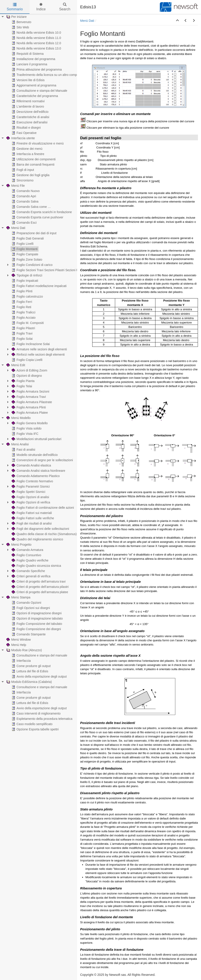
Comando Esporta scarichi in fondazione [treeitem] (41, 212)
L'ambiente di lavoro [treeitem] (27, 106)
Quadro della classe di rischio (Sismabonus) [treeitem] (44, 534)
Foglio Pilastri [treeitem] (23, 328)
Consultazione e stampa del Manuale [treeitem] (39, 91)
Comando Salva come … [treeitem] (31, 207)
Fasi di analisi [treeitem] (23, 450)
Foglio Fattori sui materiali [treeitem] (31, 513)
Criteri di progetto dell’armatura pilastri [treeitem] (40, 587)
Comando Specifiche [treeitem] (28, 571)
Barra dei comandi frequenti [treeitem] (33, 165)
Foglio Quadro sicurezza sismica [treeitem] (36, 566)
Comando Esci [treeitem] (24, 223)
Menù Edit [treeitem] (15, 365)
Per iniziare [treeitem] (16, 17)
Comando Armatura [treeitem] (27, 550)
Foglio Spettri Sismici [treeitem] (28, 492)
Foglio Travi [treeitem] (22, 333)
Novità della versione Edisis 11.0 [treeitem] (36, 38)
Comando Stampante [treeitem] (28, 634)
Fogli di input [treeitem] (22, 170)
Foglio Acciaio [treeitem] (23, 318)
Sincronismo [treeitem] (22, 180)
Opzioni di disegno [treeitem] (26, 376)
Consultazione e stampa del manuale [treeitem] (39, 655)
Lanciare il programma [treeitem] (29, 64)
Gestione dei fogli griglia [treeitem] (30, 175)
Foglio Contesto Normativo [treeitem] (32, 481)
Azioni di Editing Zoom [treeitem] (29, 370)
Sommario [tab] (15, 7)
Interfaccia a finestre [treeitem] (28, 154)
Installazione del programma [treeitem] (33, 59)
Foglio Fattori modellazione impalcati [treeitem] (39, 286)
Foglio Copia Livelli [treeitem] (27, 360)
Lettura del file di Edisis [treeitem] (30, 671)
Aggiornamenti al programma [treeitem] (34, 85)
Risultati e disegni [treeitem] (26, 128)
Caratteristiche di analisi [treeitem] (30, 117)
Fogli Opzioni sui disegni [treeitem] (30, 608)
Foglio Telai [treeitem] (21, 386)
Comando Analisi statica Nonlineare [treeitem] (38, 471)
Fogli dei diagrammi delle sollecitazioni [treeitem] (40, 529)
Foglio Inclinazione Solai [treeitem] (30, 344)
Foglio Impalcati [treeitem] (24, 281)
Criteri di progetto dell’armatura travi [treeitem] (38, 581)
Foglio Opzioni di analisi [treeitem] (30, 497)
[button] (177, 21)
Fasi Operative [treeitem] (24, 133)
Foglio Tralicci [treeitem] (23, 312)
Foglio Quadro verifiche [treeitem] (30, 560)
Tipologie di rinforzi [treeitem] (27, 275)
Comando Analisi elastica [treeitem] (31, 465)
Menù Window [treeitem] (18, 640)
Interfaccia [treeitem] (21, 661)
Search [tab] (65, 7)
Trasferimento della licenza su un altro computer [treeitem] (46, 75)
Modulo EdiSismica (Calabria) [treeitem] (29, 682)
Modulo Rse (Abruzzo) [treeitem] (24, 650)
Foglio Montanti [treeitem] (24, 249)
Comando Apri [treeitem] (23, 196)
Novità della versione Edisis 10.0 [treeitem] (36, 33)
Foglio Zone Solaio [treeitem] (27, 260)
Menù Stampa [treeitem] (18, 597)
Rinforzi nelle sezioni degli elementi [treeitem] (38, 355)
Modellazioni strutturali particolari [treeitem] (36, 439)
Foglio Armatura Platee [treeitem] (29, 413)
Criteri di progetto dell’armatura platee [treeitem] (39, 592)
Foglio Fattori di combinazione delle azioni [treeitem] (42, 508)
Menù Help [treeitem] (16, 645)
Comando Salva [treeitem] (25, 201)
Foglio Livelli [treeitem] (22, 244)
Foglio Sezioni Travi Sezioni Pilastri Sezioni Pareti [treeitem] (48, 270)
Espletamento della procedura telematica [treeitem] (42, 719)
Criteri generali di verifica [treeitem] (31, 576)
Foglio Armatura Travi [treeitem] (28, 397)
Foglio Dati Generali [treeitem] (27, 238)
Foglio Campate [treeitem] (25, 254)
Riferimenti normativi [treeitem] (28, 101)
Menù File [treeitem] (15, 186)
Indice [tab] (41, 7)
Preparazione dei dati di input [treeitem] (34, 233)
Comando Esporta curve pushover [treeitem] (37, 217)
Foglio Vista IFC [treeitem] (25, 434)
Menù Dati (87, 21)
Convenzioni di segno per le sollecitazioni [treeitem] (42, 460)
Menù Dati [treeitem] (15, 228)
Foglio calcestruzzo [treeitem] (27, 296)
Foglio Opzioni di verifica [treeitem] (30, 502)
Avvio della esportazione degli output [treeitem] (39, 676)
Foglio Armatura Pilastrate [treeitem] (31, 402)
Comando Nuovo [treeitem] (25, 191)
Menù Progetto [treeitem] (18, 545)
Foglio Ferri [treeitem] (21, 302)
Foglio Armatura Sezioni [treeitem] (30, 391)
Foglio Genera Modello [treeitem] (29, 423)
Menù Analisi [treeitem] (17, 444)
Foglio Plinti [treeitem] (22, 291)
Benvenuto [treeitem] (21, 22)
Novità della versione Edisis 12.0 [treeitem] (36, 43)
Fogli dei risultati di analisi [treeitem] (31, 523)
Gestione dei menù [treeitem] (27, 149)
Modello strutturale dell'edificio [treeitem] (34, 455)
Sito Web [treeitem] (20, 27)
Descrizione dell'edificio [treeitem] (30, 112)
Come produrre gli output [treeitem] (31, 666)
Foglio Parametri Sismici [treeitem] (30, 486)
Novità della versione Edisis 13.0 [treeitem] (36, 48)
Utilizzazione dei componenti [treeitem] (33, 159)
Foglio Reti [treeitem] (21, 307)
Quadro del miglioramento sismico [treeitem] (37, 539)
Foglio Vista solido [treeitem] (26, 428)
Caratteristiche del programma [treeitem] (34, 96)
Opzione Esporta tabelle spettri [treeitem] (35, 729)
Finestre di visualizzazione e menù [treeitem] (37, 143)
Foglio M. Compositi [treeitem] (27, 323)
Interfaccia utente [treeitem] (20, 138)
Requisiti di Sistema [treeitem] (27, 54)
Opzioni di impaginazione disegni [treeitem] (36, 613)
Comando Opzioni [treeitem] (26, 603)
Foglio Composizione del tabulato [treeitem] (36, 624)
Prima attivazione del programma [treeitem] (36, 69)
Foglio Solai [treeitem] (22, 339)
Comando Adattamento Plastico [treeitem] (35, 476)
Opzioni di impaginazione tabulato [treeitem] (37, 618)
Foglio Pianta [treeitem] (23, 381)
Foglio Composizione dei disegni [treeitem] (36, 629)
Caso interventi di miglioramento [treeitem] (36, 713)
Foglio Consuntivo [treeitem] (26, 555)
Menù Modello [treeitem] (18, 418)
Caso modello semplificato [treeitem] (32, 724)
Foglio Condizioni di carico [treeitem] (32, 265)
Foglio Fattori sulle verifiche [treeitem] (32, 518)
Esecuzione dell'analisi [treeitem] (29, 122)
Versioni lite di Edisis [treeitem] (28, 80)
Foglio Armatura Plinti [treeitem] (28, 407)
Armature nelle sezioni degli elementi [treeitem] (39, 349)
